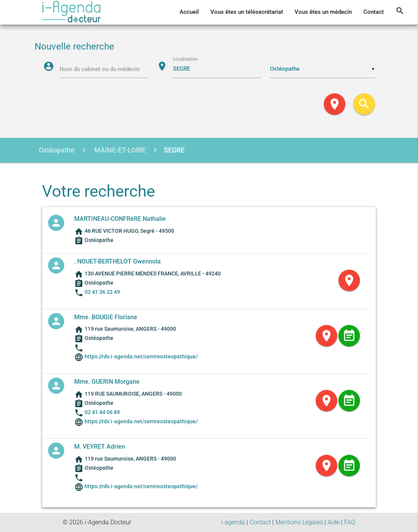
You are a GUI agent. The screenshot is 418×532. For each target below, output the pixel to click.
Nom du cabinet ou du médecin (100, 69)
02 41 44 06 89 (102, 412)
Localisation (185, 59)
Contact (374, 12)
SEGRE (174, 150)
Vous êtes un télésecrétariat (247, 12)
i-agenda (233, 522)
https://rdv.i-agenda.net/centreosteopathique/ (141, 356)
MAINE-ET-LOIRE (119, 150)
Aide (334, 522)
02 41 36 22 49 (102, 292)
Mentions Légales (299, 522)
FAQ (350, 522)
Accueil (189, 12)
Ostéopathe (57, 150)
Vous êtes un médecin (323, 12)
